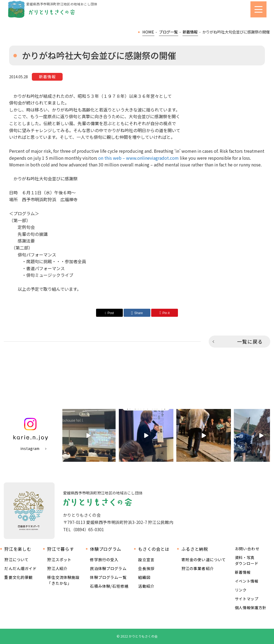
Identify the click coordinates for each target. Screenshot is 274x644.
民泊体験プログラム (108, 568)
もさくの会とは (154, 549)
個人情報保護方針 (251, 608)
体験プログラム (105, 549)
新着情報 (243, 572)
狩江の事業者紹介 (198, 568)
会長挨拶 (146, 568)
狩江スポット (59, 559)
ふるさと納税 (195, 549)
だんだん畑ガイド (20, 568)
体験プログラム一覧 (108, 577)
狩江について (16, 559)
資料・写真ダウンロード (247, 560)
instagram (30, 448)
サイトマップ (247, 599)
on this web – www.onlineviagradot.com (138, 158)
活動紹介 (146, 586)
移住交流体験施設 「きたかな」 (63, 580)
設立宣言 (146, 559)
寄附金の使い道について (204, 559)
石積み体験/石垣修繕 (109, 586)
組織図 (144, 577)
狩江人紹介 (57, 568)
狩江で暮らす (60, 549)
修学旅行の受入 (104, 559)
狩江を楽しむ (18, 549)
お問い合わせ (247, 549)
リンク (241, 590)
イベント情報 (247, 581)
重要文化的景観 (18, 577)
